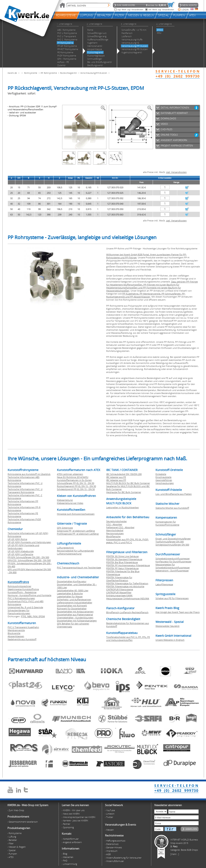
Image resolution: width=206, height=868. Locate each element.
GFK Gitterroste (65, 528)
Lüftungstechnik (65, 548)
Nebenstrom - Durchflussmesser (172, 571)
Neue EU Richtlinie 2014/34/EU (73, 477)
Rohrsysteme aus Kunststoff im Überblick (29, 474)
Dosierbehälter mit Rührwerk (72, 605)
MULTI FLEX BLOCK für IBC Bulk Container (128, 483)
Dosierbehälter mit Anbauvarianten (75, 612)
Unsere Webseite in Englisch (170, 640)
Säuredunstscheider (116, 521)
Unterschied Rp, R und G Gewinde (25, 607)
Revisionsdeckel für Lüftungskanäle (75, 551)
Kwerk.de (12, 73)
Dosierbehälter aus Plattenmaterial (75, 615)
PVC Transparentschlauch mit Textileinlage (79, 568)
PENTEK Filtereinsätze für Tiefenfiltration (127, 583)
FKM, (36, 616)
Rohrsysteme (31, 73)
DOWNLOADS (168, 118)
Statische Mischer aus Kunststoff (172, 508)
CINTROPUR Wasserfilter (119, 592)
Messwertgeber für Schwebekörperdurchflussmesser (173, 566)
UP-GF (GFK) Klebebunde (21, 551)
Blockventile (14, 633)
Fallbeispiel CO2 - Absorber (120, 527)
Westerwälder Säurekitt (167, 626)
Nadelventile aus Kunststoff (22, 639)
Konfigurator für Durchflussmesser (173, 561)
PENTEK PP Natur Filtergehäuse (122, 568)
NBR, (30, 616)
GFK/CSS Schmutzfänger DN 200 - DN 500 (29, 560)
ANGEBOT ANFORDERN (174, 140)
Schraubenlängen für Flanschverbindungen (19, 612)
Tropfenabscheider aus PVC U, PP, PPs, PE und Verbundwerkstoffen (128, 639)
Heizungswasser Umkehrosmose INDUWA (128, 598)
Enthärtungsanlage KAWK (119, 595)
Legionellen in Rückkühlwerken (123, 507)
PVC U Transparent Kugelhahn (23, 627)
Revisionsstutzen (115, 533)
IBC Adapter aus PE (116, 477)
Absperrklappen (16, 636)
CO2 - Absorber (114, 524)
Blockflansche (113, 536)
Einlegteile (161, 474)
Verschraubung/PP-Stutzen (94, 73)
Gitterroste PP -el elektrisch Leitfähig (76, 531)
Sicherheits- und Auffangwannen (74, 599)
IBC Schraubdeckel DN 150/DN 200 (124, 474)
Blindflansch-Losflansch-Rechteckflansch (127, 612)
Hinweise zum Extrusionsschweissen (76, 514)
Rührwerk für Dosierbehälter (72, 609)
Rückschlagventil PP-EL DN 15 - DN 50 (76, 486)
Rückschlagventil (69, 73)
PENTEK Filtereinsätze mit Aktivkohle (125, 586)
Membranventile (16, 630)
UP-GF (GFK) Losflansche (20, 554)
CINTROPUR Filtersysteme (120, 589)
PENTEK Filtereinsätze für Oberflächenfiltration (119, 579)
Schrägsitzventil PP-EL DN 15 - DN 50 (76, 489)
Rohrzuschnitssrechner (19, 586)
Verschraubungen (165, 483)
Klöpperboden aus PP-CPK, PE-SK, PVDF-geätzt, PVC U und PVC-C (128, 541)
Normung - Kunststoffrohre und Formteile (29, 595)
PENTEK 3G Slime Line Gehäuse (122, 556)
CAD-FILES (167, 129)
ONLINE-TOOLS (169, 135)
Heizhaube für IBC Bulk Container (124, 492)
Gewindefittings (164, 480)
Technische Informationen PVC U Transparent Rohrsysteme (25, 491)
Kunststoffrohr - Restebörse (22, 592)
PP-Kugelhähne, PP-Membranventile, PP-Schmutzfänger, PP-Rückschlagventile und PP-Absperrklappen (146, 295)
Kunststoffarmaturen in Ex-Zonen (74, 480)
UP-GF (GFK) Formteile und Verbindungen (29, 542)
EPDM (42, 616)
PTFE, (24, 616)
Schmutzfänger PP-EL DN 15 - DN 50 (76, 483)
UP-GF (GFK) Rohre (17, 539)
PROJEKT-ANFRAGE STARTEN (177, 146)
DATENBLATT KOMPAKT (174, 113)
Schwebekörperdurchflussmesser (173, 558)
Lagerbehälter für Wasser (70, 596)
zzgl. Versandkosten (176, 172)
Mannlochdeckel (115, 530)
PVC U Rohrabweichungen (21, 598)
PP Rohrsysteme (49, 73)
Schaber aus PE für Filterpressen (172, 598)
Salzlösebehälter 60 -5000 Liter (73, 590)
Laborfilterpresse (164, 584)
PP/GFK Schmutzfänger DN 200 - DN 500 (28, 557)
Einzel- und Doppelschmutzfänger (173, 539)
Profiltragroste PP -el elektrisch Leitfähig (78, 534)
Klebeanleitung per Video (70, 503)
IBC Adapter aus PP (116, 480)
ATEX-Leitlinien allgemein (70, 474)
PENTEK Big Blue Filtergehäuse (122, 562)
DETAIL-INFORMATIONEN (175, 108)
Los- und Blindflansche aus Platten (174, 494)
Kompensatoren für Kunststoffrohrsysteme (167, 523)
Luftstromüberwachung (69, 554)
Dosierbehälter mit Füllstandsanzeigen (77, 621)
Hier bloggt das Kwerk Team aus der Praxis (178, 612)
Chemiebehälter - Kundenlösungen (75, 618)
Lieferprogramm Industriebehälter (75, 602)
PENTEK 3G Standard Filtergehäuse (124, 559)
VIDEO (164, 124)
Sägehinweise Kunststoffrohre (23, 589)
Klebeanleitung (65, 500)
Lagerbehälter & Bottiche (70, 593)
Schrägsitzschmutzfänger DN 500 (172, 545)
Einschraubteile (163, 477)
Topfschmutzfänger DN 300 (170, 542)
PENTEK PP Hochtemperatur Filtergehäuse (128, 565)
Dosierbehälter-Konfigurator (72, 581)
